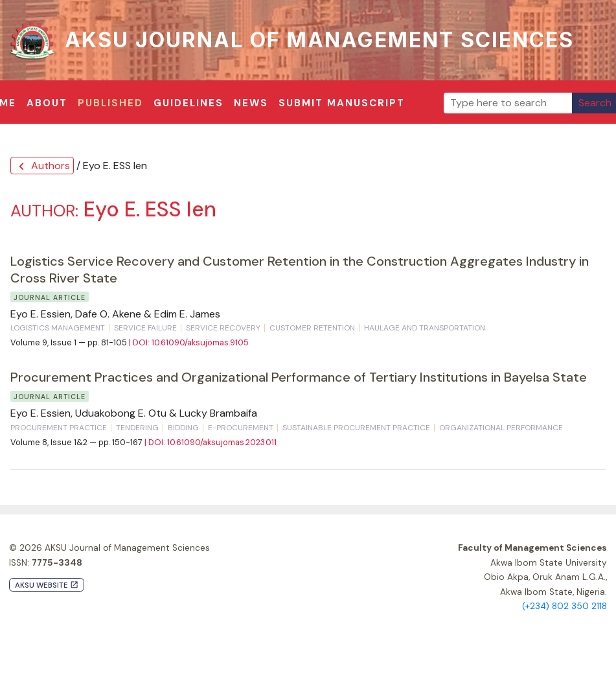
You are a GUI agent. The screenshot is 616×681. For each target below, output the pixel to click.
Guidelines (188, 103)
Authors (42, 166)
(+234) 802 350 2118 (565, 606)
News (251, 103)
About (47, 103)
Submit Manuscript (342, 103)
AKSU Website (47, 585)
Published (110, 103)
